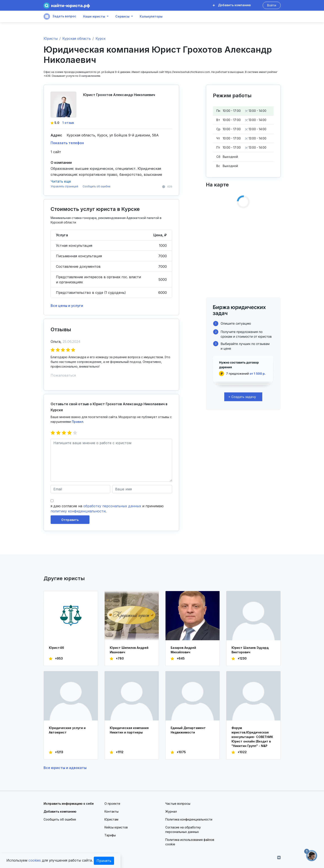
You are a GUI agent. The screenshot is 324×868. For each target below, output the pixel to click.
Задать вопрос (60, 16)
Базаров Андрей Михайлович (183, 650)
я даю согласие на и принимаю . (107, 509)
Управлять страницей (65, 186)
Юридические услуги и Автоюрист (67, 730)
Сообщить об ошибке (97, 186)
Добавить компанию (232, 5)
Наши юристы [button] (94, 16)
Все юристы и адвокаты (65, 768)
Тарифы (110, 835)
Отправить (70, 520)
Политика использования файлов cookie (190, 842)
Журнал (171, 811)
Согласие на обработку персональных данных (183, 830)
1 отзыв (68, 123)
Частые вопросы (178, 804)
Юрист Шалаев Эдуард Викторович (250, 650)
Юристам (111, 819)
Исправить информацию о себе (69, 804)
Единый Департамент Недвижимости (188, 730)
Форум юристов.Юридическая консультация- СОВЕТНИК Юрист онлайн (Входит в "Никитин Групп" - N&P (252, 737)
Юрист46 (56, 648)
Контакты (111, 811)
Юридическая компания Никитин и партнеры (129, 730)
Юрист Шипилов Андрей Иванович (129, 650)
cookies (35, 860)
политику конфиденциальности (78, 511)
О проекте (112, 804)
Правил (78, 422)
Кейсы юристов (116, 827)
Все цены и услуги (67, 306)
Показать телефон (67, 143)
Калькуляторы (151, 16)
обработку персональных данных (112, 506)
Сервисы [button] (122, 16)
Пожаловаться (63, 375)
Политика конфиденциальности (189, 819)
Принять (104, 861)
